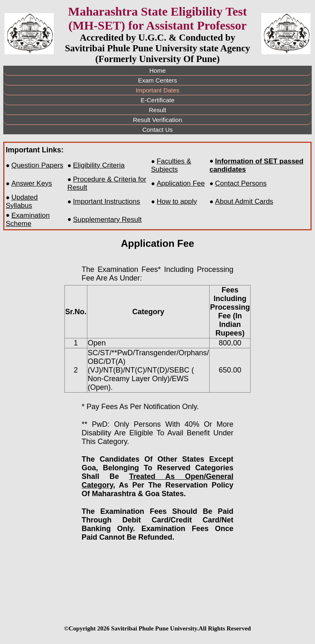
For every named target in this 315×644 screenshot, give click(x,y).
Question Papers (38, 165)
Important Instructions (106, 201)
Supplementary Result (107, 220)
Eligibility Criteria (99, 165)
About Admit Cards (244, 201)
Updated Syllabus (22, 201)
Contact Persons (241, 183)
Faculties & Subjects (171, 165)
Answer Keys (32, 183)
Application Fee (181, 183)
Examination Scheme (28, 220)
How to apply (177, 201)
